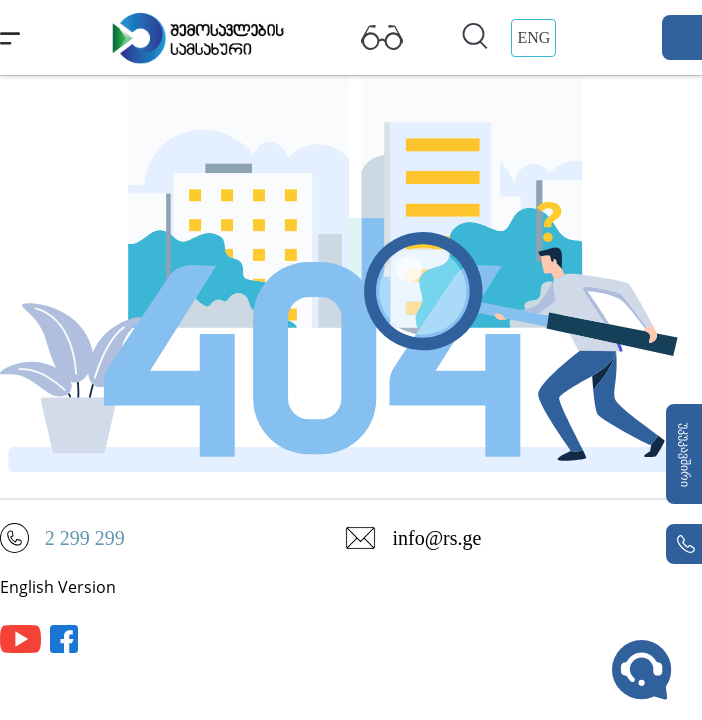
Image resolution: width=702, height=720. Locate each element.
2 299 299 (85, 538)
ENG (533, 37)
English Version (58, 587)
